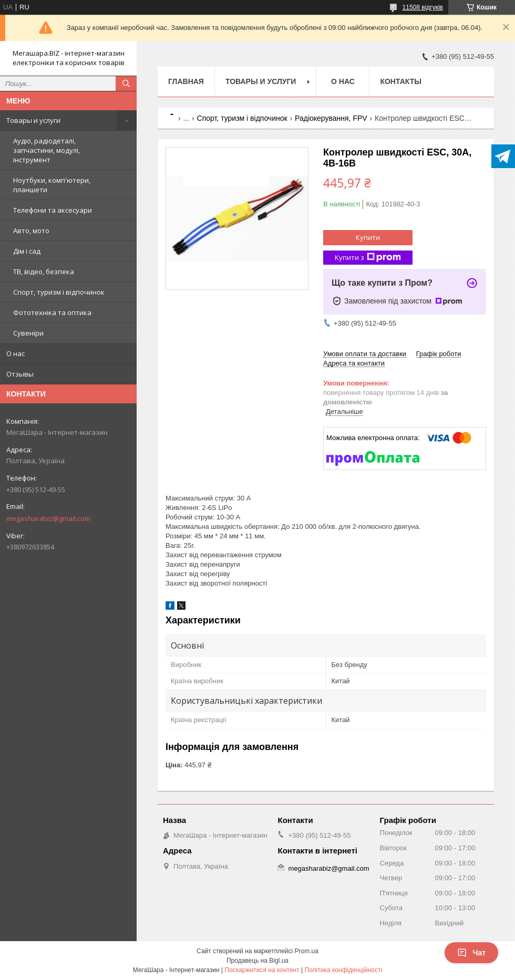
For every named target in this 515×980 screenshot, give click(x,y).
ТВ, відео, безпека (44, 272)
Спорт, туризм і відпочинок (59, 292)
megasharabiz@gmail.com (48, 518)
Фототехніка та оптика (52, 312)
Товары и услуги (33, 120)
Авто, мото (31, 231)
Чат (471, 953)
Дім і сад (27, 251)
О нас (16, 353)
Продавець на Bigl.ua (257, 961)
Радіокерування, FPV (331, 118)
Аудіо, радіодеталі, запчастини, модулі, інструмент (47, 150)
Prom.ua (307, 951)
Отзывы (20, 374)
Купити (368, 237)
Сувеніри (28, 333)
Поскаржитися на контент (262, 970)
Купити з (368, 258)
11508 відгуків (423, 7)
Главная (186, 81)
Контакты (400, 81)
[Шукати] (126, 84)
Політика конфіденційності (344, 970)
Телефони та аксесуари (53, 210)
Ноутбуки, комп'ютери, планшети (52, 185)
